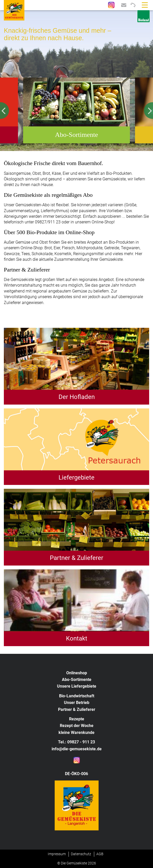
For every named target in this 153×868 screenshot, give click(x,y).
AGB (100, 854)
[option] (76, 81)
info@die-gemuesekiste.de (77, 749)
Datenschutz (81, 854)
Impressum (57, 854)
